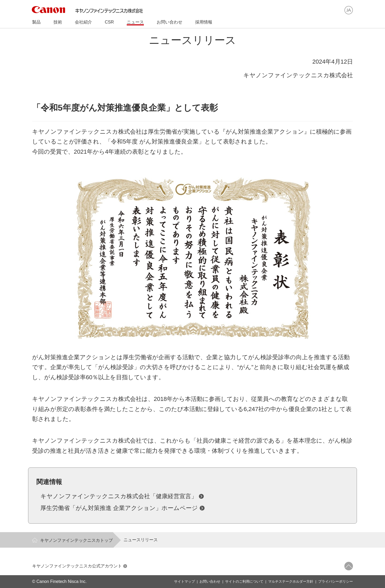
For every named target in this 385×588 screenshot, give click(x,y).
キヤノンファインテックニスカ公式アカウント (77, 566)
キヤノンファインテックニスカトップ (76, 540)
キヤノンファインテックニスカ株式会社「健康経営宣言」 (119, 496)
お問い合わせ (210, 581)
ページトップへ (349, 566)
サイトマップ (184, 581)
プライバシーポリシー (336, 581)
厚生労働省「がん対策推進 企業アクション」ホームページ (119, 508)
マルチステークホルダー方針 (291, 581)
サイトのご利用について (244, 581)
